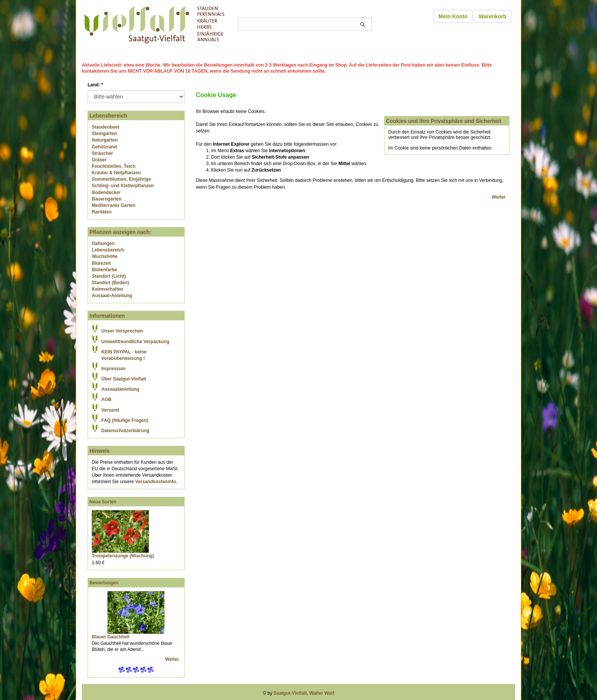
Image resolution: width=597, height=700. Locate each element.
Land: (95, 85)
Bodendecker (106, 192)
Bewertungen (104, 583)
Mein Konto (453, 16)
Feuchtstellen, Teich (113, 166)
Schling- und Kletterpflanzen (123, 186)
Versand (110, 410)
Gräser (99, 160)
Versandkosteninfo (156, 482)
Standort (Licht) (109, 276)
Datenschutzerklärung (125, 431)
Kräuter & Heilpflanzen (116, 173)
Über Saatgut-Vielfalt (124, 379)
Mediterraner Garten (114, 205)
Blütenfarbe (105, 270)
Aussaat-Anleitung (112, 296)
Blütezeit (101, 263)
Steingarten (104, 134)
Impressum (113, 369)
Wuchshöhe (105, 256)
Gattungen (103, 243)
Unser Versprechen (122, 331)
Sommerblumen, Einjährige (121, 179)
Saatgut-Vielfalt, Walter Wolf (304, 693)
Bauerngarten (107, 199)
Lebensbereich (108, 250)
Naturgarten (105, 140)
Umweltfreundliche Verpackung (135, 342)
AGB (106, 399)
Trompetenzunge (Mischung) (123, 556)
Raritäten (102, 212)
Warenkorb (492, 16)
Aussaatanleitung (120, 389)
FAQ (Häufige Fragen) (125, 420)
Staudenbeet (105, 127)
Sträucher (102, 153)
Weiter (173, 659)
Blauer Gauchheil (111, 637)
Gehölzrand (104, 147)
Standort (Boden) (110, 283)
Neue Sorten (103, 502)
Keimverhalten (108, 289)
